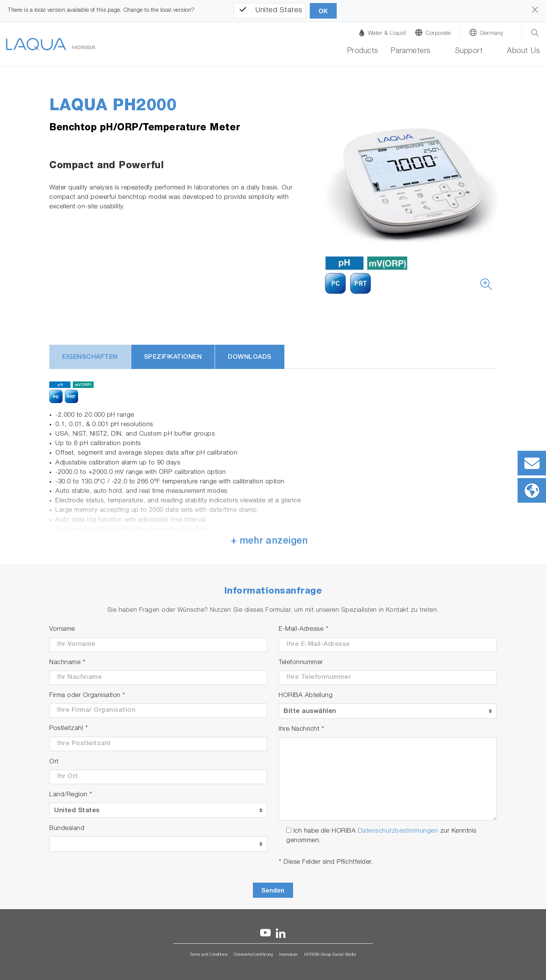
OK (323, 11)
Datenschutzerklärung (253, 955)
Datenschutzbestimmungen (398, 831)
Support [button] (469, 52)
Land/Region (71, 795)
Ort (54, 762)
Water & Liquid (383, 33)
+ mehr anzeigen (270, 542)
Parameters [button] (411, 52)
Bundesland (67, 829)
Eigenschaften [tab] (90, 357)
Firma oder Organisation (87, 696)
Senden (273, 890)
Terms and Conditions (209, 955)
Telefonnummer (301, 663)
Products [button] (363, 52)
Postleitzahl (69, 729)
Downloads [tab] (250, 357)
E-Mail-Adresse (304, 629)
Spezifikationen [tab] (173, 357)
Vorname (62, 629)
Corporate (438, 34)
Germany (492, 34)
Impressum (289, 955)
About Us (523, 52)
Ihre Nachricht (301, 729)
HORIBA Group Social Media (330, 955)
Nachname (67, 663)
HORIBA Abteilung (306, 696)
